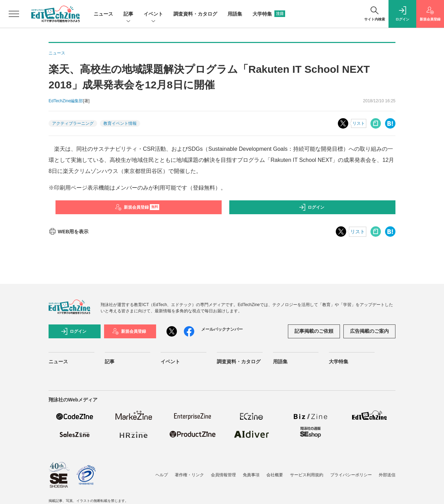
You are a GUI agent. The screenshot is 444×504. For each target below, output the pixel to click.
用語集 (235, 14)
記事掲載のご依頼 (314, 331)
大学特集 (269, 14)
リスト (359, 123)
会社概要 (275, 475)
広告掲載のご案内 (369, 331)
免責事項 (251, 475)
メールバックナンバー (222, 329)
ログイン (311, 207)
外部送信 (387, 475)
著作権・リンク (189, 475)
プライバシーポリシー (351, 475)
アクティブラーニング (73, 123)
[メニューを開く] (14, 14)
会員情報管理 (223, 475)
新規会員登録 (137, 207)
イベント (153, 14)
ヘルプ (162, 475)
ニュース (103, 14)
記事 (128, 14)
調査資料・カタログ (195, 14)
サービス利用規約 (307, 475)
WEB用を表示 (69, 232)
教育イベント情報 (120, 123)
